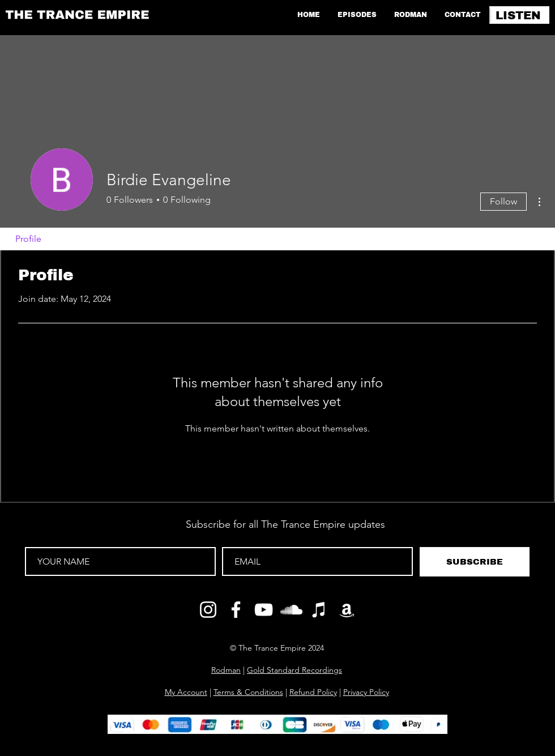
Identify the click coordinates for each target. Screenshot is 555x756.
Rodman (226, 670)
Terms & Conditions (248, 692)
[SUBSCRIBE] (475, 562)
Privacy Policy (366, 692)
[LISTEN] (519, 15)
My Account (186, 692)
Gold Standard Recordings (294, 670)
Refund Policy (313, 692)
